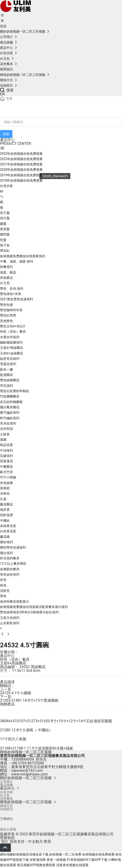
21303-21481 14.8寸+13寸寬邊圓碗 (29, 700)
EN (2, 94)
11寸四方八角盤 (13, 739)
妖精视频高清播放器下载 (31, 854)
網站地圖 (6, 854)
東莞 (47, 842)
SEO (4, 842)
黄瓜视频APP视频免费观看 (36, 865)
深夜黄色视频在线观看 (72, 865)
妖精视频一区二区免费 (65, 854)
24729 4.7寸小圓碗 (16, 693)
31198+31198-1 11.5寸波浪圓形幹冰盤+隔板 (37, 748)
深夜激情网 (38, 860)
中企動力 (36, 842)
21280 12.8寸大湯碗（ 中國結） (26, 730)
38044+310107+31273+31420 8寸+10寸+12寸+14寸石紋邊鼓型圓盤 (56, 721)
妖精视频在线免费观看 (98, 854)
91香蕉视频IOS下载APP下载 (87, 860)
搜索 (7, 90)
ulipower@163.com (27, 770)
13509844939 (22, 759)
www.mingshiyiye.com (29, 774)
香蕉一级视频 (56, 860)
